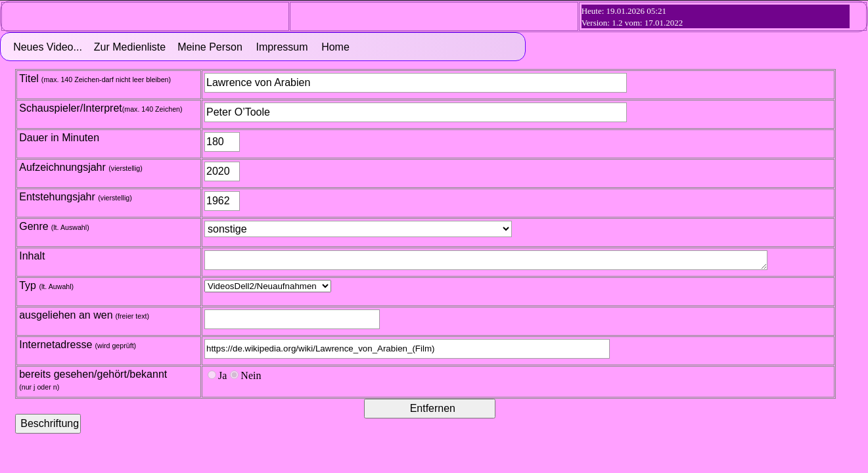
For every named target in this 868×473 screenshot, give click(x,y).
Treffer (268, 286)
